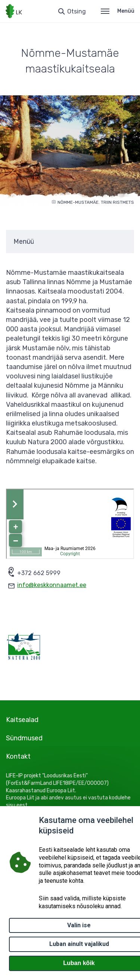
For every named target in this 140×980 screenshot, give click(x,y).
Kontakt (18, 756)
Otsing (77, 11)
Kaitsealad (22, 720)
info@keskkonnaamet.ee (52, 585)
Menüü (118, 11)
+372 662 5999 (39, 573)
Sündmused (24, 738)
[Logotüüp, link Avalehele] (14, 11)
